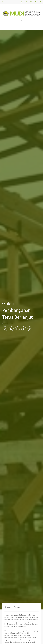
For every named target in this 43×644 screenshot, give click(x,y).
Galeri (19, 607)
